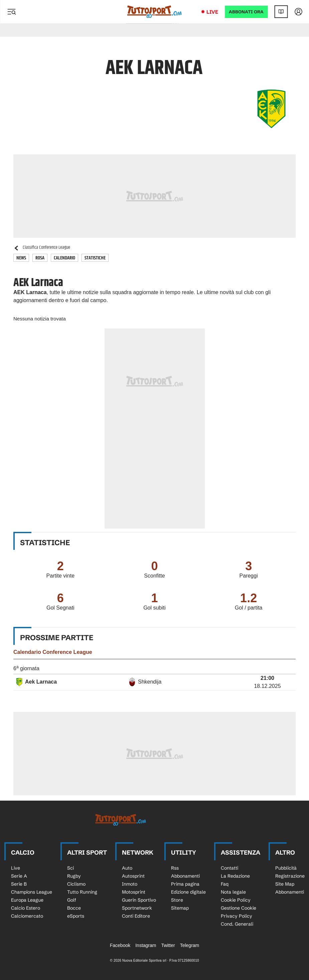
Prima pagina (185, 884)
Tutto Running (82, 892)
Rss (175, 868)
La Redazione (235, 876)
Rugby (74, 876)
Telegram (190, 945)
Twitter (168, 945)
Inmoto (130, 884)
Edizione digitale (188, 892)
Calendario (64, 258)
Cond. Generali (237, 924)
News (21, 258)
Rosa (40, 258)
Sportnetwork (137, 908)
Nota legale (233, 892)
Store (177, 900)
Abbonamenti (185, 876)
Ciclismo (76, 884)
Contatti (229, 868)
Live (212, 12)
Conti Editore (136, 916)
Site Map (285, 884)
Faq (225, 884)
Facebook (120, 945)
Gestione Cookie (239, 908)
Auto (127, 868)
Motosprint (134, 892)
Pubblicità (286, 868)
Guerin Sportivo (139, 900)
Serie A (19, 876)
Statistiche (95, 258)
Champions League (32, 892)
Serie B (19, 884)
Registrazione (290, 876)
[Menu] (11, 12)
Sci (70, 868)
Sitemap (180, 908)
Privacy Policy (237, 916)
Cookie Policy (236, 900)
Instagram (146, 945)
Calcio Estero (26, 908)
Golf (72, 900)
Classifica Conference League (42, 248)
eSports (76, 916)
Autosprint (133, 876)
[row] (154, 682)
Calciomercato (27, 916)
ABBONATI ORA (246, 12)
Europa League (27, 900)
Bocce (74, 908)
